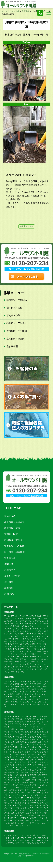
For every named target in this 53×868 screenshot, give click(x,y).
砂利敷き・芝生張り (17, 323)
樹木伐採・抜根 (12, 528)
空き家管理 (12, 346)
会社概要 (9, 582)
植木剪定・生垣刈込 (17, 300)
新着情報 (9, 588)
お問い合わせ (11, 594)
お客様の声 (10, 570)
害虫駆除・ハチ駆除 (17, 331)
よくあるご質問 (12, 576)
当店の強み (10, 516)
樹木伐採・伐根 (14, 308)
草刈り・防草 (13, 315)
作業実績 (9, 564)
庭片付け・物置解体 (17, 339)
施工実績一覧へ (27, 226)
